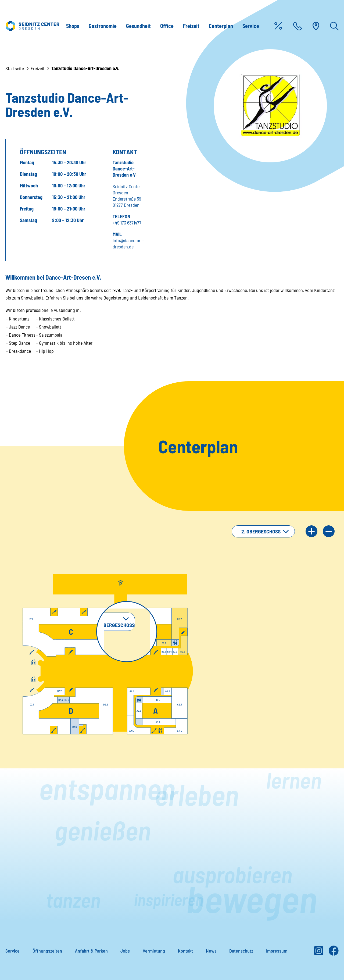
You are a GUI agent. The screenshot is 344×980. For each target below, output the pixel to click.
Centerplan (221, 26)
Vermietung (154, 951)
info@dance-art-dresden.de (128, 243)
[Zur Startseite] (32, 26)
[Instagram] (319, 953)
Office (167, 26)
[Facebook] (334, 953)
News (211, 951)
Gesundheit (138, 26)
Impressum (277, 951)
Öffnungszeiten (47, 951)
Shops (73, 26)
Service (251, 26)
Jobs (125, 951)
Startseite (15, 68)
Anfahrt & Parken (91, 951)
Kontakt (185, 951)
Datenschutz (241, 951)
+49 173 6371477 (127, 223)
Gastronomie (103, 26)
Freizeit (191, 26)
